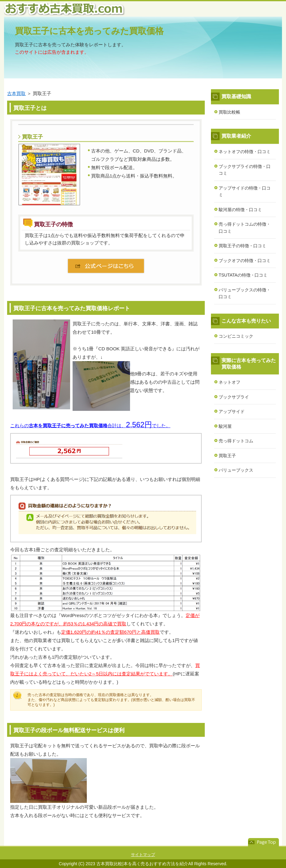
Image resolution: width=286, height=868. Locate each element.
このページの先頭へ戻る (263, 842)
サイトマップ (143, 855)
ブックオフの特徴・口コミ (245, 261)
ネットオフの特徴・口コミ (245, 152)
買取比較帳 (229, 112)
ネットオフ (229, 382)
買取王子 (227, 456)
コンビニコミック (236, 336)
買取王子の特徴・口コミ (242, 246)
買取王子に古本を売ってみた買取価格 (89, 31)
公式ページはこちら (106, 266)
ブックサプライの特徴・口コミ (245, 170)
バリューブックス (236, 470)
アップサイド (232, 411)
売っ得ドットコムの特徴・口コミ (245, 228)
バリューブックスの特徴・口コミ (245, 293)
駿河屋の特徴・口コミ (240, 210)
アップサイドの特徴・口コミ (245, 192)
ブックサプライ (234, 397)
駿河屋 (225, 426)
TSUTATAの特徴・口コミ (243, 275)
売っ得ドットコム (236, 441)
